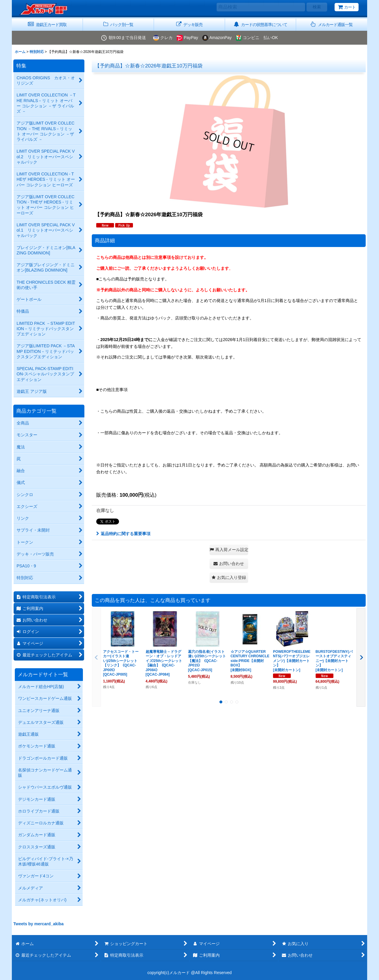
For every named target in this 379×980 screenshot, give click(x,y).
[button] (332, 25)
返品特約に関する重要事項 (123, 534)
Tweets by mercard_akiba (38, 924)
